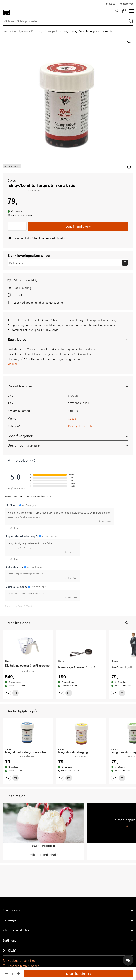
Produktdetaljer (20, 386)
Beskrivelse (17, 339)
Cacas (12, 180)
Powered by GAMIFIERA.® (19, 606)
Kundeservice (127, 4)
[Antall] (17, 226)
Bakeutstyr (37, 31)
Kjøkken (24, 31)
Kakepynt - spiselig (58, 31)
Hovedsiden (9, 31)
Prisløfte (19, 295)
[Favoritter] (8, 693)
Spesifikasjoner (20, 436)
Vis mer (12, 364)
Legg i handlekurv (78, 226)
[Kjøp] (16, 693)
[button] (127, 623)
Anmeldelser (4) (22, 460)
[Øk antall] (23, 226)
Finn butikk (109, 4)
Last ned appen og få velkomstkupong (38, 302)
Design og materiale (24, 445)
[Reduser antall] (11, 226)
